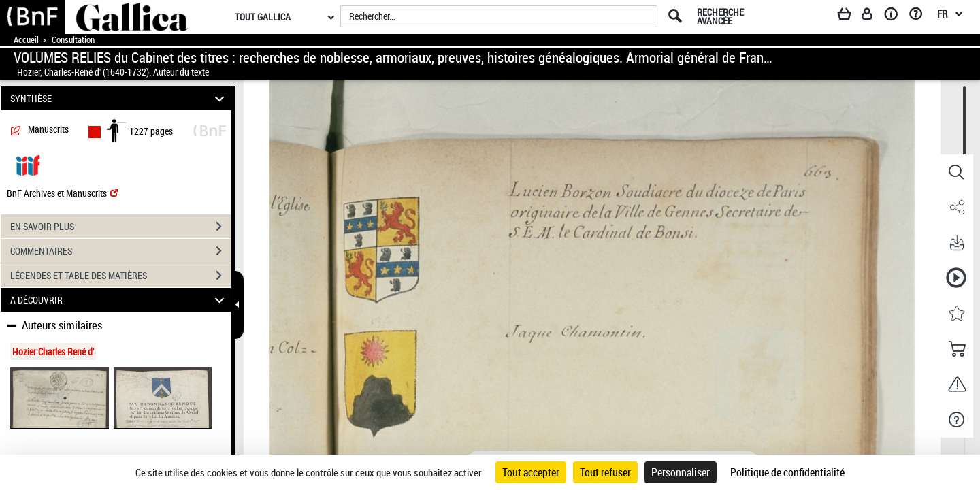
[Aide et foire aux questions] (920, 16)
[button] (956, 172)
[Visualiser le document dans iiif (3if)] (28, 164)
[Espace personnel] (873, 16)
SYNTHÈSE (119, 98)
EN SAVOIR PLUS (120, 227)
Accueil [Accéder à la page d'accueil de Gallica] (26, 40)
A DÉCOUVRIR (119, 300)
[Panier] (851, 16)
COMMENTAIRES (120, 251)
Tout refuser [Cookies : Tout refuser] (605, 472)
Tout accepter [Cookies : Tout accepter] (531, 472)
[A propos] (896, 16)
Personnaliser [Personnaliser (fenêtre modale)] (681, 472)
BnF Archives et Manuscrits (62, 193)
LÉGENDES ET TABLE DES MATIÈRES (120, 276)
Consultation (73, 40)
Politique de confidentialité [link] (787, 472)
